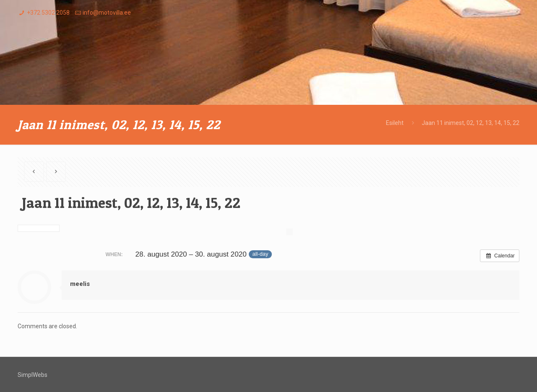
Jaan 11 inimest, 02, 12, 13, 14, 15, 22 (471, 123)
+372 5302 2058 (48, 13)
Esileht (395, 123)
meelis (80, 284)
